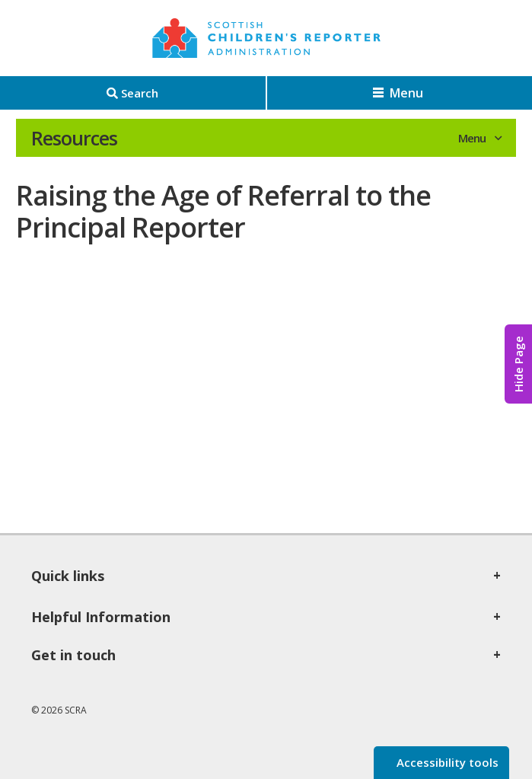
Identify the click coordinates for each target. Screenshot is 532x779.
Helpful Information (101, 617)
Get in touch (73, 655)
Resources (74, 138)
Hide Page (518, 364)
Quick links (68, 576)
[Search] (133, 93)
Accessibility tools (446, 762)
